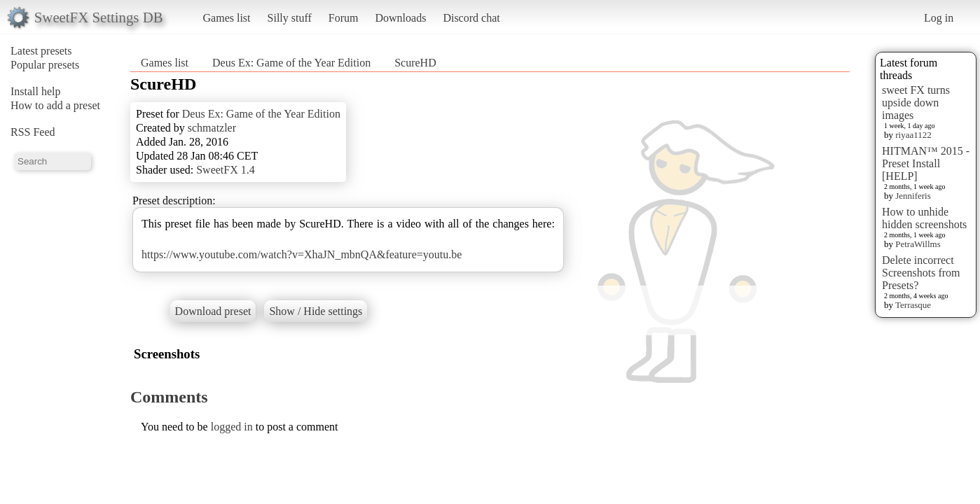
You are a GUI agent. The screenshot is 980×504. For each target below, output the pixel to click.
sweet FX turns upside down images (916, 103)
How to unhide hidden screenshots (924, 218)
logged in (232, 427)
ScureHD (415, 63)
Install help (36, 91)
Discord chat (471, 18)
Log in (939, 18)
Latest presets (41, 51)
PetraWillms (918, 244)
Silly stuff (290, 18)
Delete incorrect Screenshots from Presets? (921, 273)
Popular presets (45, 65)
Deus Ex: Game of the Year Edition (291, 63)
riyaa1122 (913, 135)
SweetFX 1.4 (226, 170)
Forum (344, 18)
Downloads (400, 18)
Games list (227, 18)
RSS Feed (33, 132)
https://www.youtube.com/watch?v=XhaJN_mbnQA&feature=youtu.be (302, 254)
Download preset (213, 311)
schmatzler (212, 128)
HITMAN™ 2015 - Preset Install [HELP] (926, 163)
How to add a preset (55, 105)
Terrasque (913, 305)
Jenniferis (913, 196)
